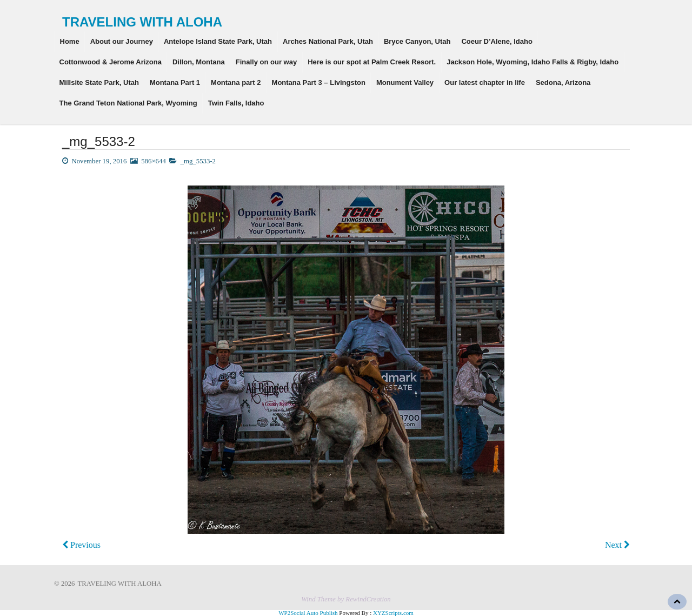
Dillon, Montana (199, 62)
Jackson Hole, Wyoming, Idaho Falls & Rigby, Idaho (533, 62)
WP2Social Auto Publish (308, 613)
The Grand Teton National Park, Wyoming (128, 103)
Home (70, 41)
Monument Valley (405, 82)
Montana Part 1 (175, 82)
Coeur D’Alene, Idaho (497, 41)
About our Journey (122, 41)
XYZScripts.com (393, 613)
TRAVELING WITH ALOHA (142, 22)
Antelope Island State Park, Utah (218, 41)
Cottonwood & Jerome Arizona (111, 62)
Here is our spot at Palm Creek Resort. (372, 62)
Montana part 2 (236, 82)
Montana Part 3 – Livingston (319, 82)
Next (617, 545)
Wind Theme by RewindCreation (346, 599)
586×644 (154, 161)
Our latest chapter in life (485, 82)
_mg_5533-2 (198, 161)
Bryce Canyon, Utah (417, 41)
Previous (81, 545)
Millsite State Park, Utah (99, 82)
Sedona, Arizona (563, 82)
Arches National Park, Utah (328, 41)
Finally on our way (266, 62)
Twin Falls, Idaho (236, 103)
